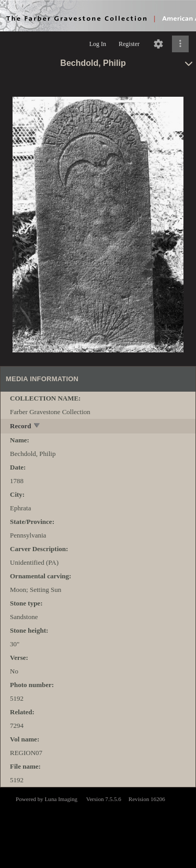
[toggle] (37, 426)
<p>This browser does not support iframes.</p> (98, 827)
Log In (98, 44)
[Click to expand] (180, 44)
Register (129, 44)
